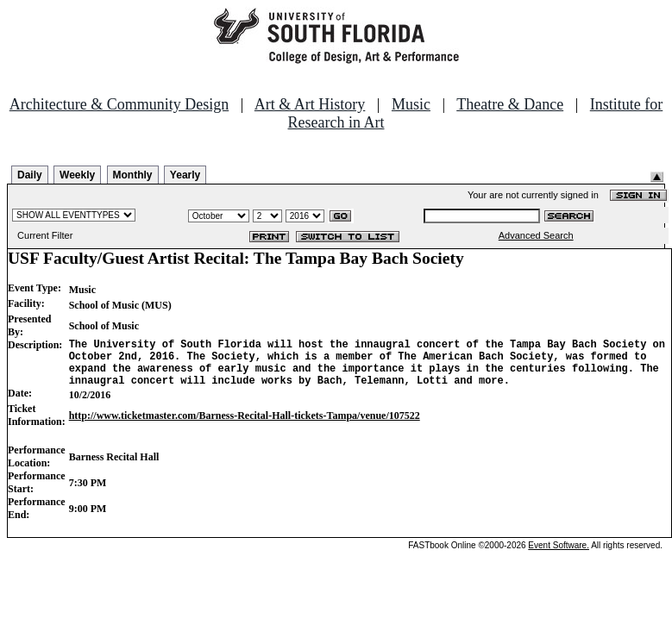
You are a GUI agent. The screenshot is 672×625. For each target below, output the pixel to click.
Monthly (133, 175)
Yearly (185, 175)
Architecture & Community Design (119, 104)
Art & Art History (310, 104)
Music (411, 104)
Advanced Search (536, 235)
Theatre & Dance (510, 104)
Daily (30, 175)
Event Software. (559, 556)
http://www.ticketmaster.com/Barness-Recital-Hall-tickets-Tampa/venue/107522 (245, 426)
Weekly (77, 175)
